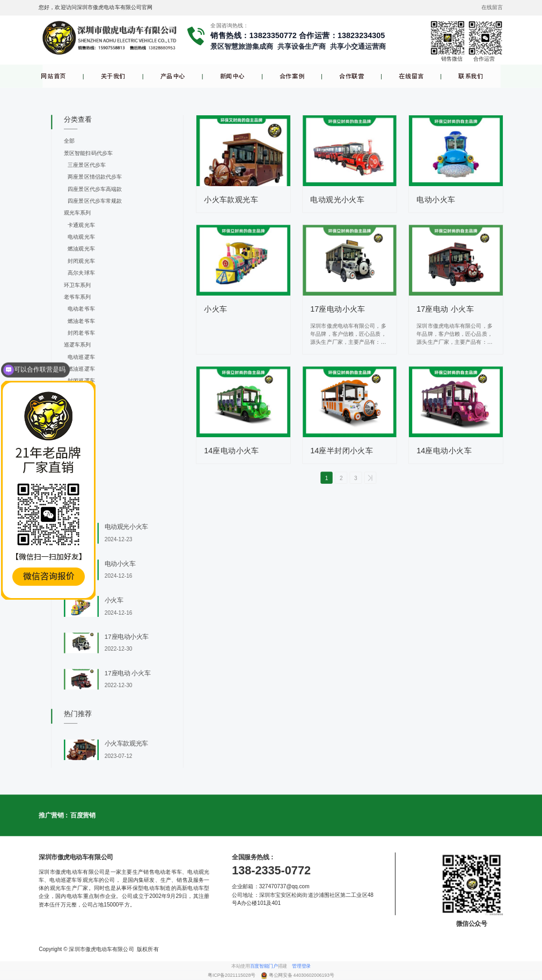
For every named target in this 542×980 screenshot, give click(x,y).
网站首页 (53, 76)
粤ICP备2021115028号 (232, 975)
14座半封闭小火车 (342, 451)
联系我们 (471, 76)
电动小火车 (436, 200)
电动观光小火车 (337, 200)
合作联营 (351, 76)
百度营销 (83, 815)
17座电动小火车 (338, 309)
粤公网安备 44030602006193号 (302, 975)
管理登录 (301, 966)
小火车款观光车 (231, 200)
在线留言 (411, 76)
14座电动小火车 (232, 451)
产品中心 (173, 76)
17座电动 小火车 (445, 309)
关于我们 (113, 76)
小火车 (215, 309)
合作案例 (292, 76)
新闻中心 (232, 76)
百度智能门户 (264, 966)
